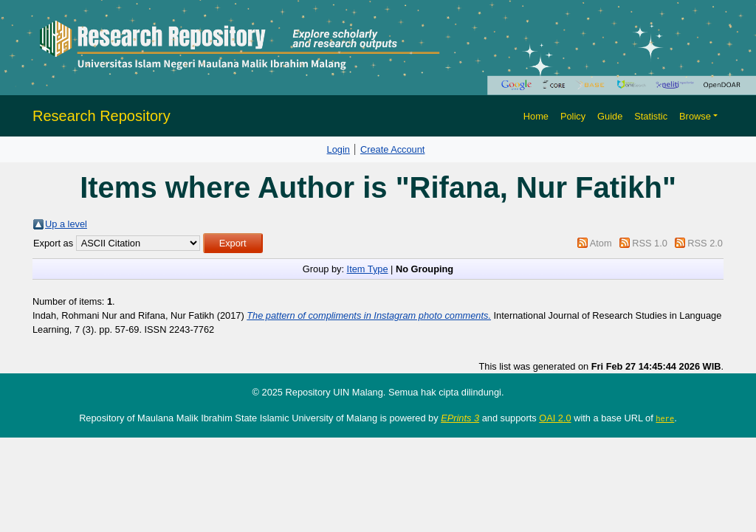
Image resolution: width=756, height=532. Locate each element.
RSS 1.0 (650, 243)
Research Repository (102, 116)
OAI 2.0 (555, 418)
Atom (601, 243)
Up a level (66, 224)
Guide (610, 116)
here (665, 418)
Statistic (651, 116)
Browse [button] (695, 116)
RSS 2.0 (705, 243)
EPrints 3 (460, 418)
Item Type (368, 269)
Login (339, 149)
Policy (573, 116)
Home (536, 116)
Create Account (393, 149)
